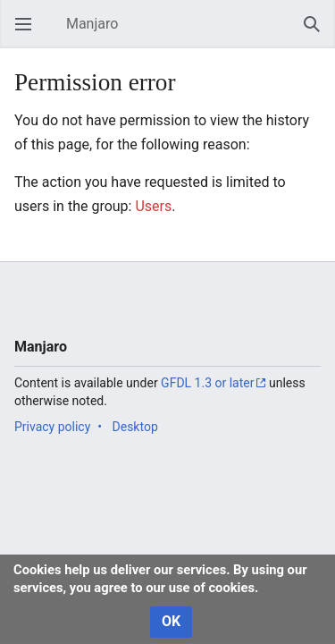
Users (153, 206)
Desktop (135, 427)
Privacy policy (52, 427)
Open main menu (29, 33)
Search (317, 33)
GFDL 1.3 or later (207, 383)
